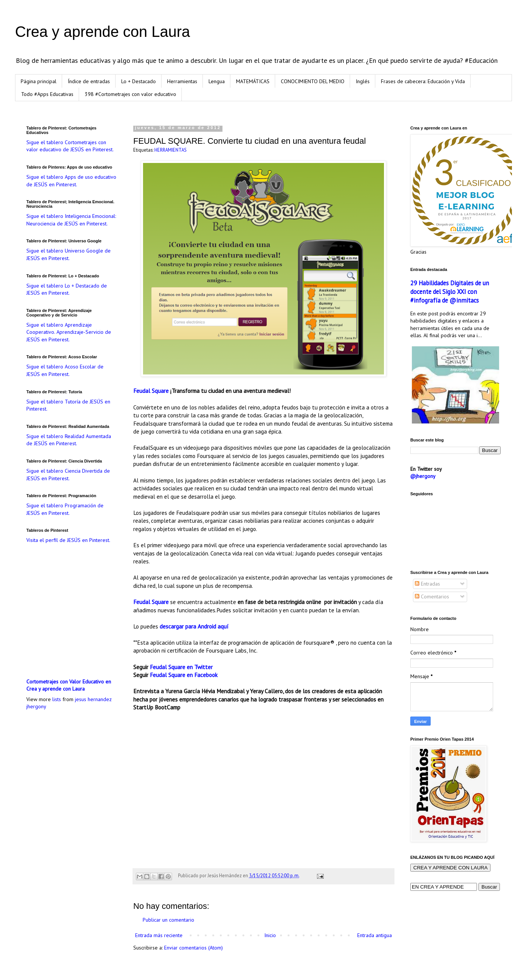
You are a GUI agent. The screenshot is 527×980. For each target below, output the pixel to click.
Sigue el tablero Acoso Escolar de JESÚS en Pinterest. (65, 370)
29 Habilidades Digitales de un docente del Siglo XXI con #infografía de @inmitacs (450, 292)
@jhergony (423, 476)
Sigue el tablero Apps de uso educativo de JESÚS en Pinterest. (71, 181)
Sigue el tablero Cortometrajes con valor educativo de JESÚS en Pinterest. (70, 146)
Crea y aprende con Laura (103, 32)
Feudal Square (151, 391)
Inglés (363, 81)
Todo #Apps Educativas (47, 94)
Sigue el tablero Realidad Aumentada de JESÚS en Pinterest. (69, 440)
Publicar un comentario (168, 920)
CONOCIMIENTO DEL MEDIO (313, 81)
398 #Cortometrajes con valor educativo (130, 94)
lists (57, 699)
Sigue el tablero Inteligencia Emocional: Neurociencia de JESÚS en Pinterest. (71, 220)
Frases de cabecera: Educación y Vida (423, 81)
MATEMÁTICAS (253, 81)
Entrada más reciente (159, 935)
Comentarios (432, 597)
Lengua (217, 81)
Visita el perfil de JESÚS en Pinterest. (68, 540)
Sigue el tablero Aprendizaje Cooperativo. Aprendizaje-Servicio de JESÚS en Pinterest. (69, 332)
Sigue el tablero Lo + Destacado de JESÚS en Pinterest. (67, 289)
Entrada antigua (375, 935)
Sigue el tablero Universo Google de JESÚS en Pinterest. (69, 254)
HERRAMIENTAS (171, 150)
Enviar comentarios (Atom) (193, 948)
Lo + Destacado (139, 81)
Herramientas (182, 81)
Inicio (270, 935)
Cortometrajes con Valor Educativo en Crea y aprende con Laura (69, 685)
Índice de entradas (89, 81)
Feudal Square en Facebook (184, 675)
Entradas (427, 584)
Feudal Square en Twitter (181, 667)
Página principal (39, 81)
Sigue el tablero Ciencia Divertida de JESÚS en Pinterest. (68, 475)
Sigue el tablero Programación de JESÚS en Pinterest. (65, 509)
